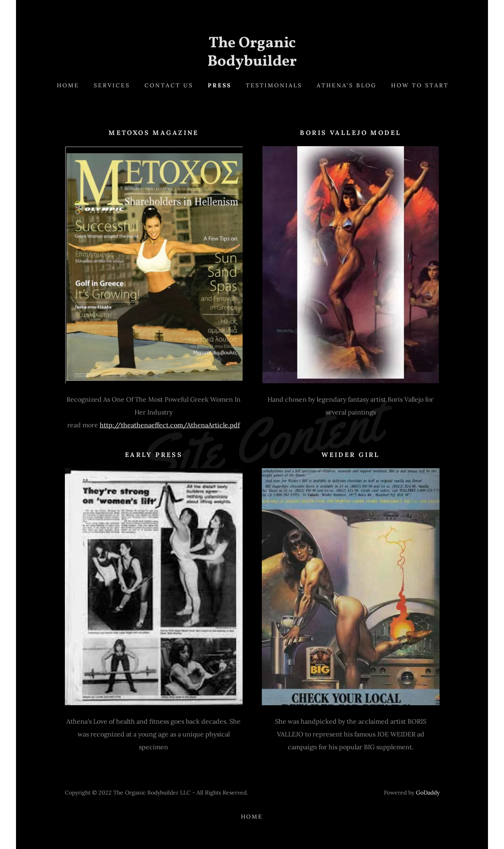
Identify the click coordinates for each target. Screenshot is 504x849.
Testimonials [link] (274, 85)
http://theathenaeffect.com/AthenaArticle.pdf (170, 425)
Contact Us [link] (169, 85)
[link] (252, 63)
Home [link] (68, 85)
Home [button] (252, 817)
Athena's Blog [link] (347, 85)
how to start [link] (420, 85)
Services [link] (112, 85)
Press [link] (220, 85)
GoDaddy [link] (428, 793)
